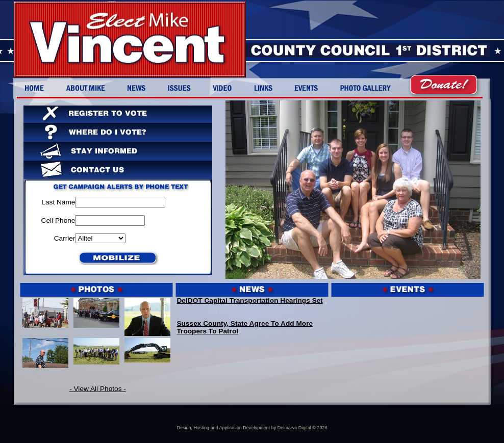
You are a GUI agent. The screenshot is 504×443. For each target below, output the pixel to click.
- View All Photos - (98, 389)
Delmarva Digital (294, 428)
